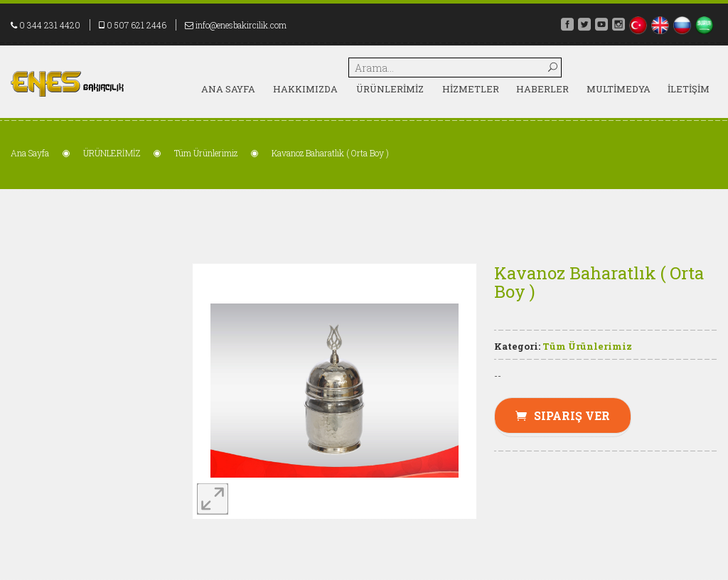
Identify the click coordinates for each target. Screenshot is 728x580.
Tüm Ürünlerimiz (206, 153)
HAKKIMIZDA (305, 89)
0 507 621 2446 (136, 25)
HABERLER (542, 89)
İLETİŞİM (689, 89)
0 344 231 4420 (50, 25)
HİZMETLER (471, 89)
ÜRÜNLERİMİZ (390, 89)
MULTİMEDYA (619, 89)
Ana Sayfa (228, 89)
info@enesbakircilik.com (241, 25)
